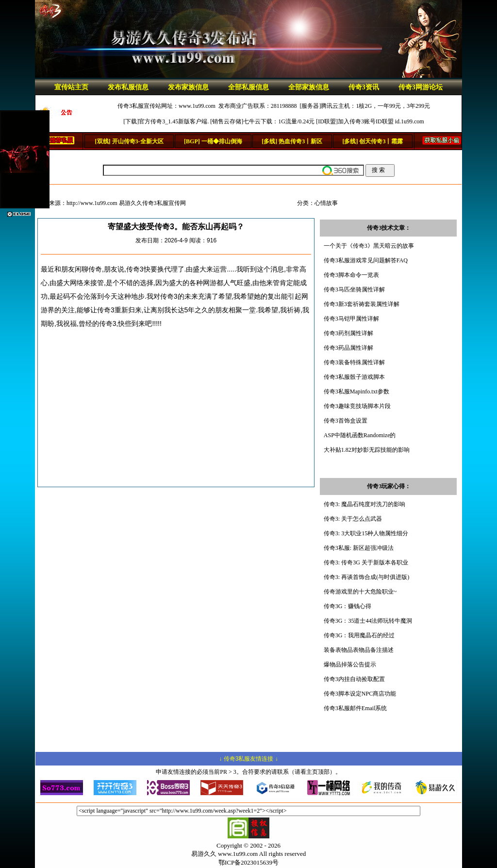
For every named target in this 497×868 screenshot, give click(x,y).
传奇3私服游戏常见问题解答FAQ (366, 260)
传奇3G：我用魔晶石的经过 (359, 635)
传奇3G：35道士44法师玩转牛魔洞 (368, 621)
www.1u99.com (197, 106)
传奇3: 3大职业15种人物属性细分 (366, 533)
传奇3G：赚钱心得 (348, 606)
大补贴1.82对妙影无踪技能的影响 (367, 450)
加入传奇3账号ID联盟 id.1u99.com (381, 121)
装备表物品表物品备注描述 (359, 650)
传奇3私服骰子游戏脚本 (354, 377)
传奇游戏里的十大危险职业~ (360, 592)
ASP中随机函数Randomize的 (360, 435)
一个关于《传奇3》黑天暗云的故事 (369, 246)
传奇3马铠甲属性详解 (351, 319)
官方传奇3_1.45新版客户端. (174, 121)
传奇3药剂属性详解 (348, 333)
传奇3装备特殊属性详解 (354, 362)
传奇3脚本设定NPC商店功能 (360, 694)
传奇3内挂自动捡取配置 (354, 679)
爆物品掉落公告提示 (350, 664)
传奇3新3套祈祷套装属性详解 (362, 304)
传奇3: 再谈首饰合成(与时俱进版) (366, 577)
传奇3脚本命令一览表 (351, 275)
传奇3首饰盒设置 (346, 421)
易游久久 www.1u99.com (224, 854)
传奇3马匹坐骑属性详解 (354, 289)
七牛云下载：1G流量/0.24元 (279, 121)
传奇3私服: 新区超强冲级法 (359, 548)
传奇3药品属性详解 (348, 348)
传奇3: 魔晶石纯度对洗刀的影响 (364, 504)
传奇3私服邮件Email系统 (356, 708)
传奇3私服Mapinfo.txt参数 (356, 391)
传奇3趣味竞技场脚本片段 (357, 406)
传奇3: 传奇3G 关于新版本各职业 (366, 562)
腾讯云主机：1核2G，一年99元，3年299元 (375, 106)
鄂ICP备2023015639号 (248, 862)
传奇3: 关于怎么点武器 (353, 519)
